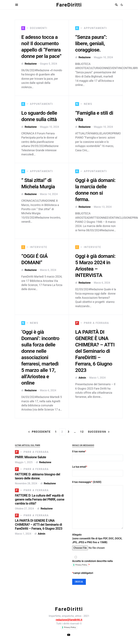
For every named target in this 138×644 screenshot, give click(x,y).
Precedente (41, 432)
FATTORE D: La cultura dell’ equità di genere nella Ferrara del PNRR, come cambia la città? (40, 499)
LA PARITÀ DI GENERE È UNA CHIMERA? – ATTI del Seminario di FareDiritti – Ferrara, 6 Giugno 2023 (95, 351)
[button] (122, 5)
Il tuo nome (98, 456)
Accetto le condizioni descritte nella (98, 561)
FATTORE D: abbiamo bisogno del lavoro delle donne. (38, 476)
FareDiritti (69, 5)
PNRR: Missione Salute (31, 457)
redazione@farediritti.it (69, 620)
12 (82, 432)
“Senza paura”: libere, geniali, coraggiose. (91, 43)
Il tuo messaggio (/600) (98, 505)
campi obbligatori (83, 573)
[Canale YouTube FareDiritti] (69, 635)
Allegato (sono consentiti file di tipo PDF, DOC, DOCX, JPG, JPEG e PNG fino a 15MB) (98, 542)
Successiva (97, 432)
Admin (82, 378)
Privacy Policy (81, 565)
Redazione (31, 64)
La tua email (98, 471)
